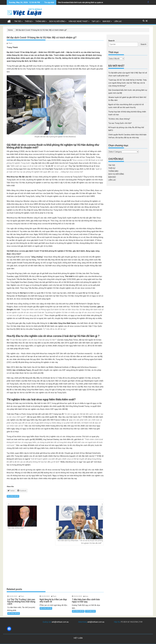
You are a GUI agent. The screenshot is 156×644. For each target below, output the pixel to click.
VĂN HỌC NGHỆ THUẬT (78, 21)
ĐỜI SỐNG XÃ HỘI (13, 496)
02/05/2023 (46, 596)
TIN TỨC (18, 21)
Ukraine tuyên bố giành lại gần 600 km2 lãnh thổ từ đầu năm (82, 2)
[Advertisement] (55, 566)
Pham (10, 43)
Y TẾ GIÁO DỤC (90, 611)
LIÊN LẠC (118, 21)
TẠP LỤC (95, 21)
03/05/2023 (13, 596)
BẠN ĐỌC (107, 21)
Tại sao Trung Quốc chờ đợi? (120, 123)
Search (111, 41)
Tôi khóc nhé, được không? (119, 119)
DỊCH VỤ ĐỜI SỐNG (57, 21)
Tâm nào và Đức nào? (22, 517)
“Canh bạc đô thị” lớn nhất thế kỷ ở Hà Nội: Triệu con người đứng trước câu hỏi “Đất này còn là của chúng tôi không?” (128, 83)
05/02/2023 (78, 596)
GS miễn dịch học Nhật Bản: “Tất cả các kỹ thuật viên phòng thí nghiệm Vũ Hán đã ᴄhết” (79, 525)
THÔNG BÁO (40, 21)
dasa (86, 596)
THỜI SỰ (28, 21)
